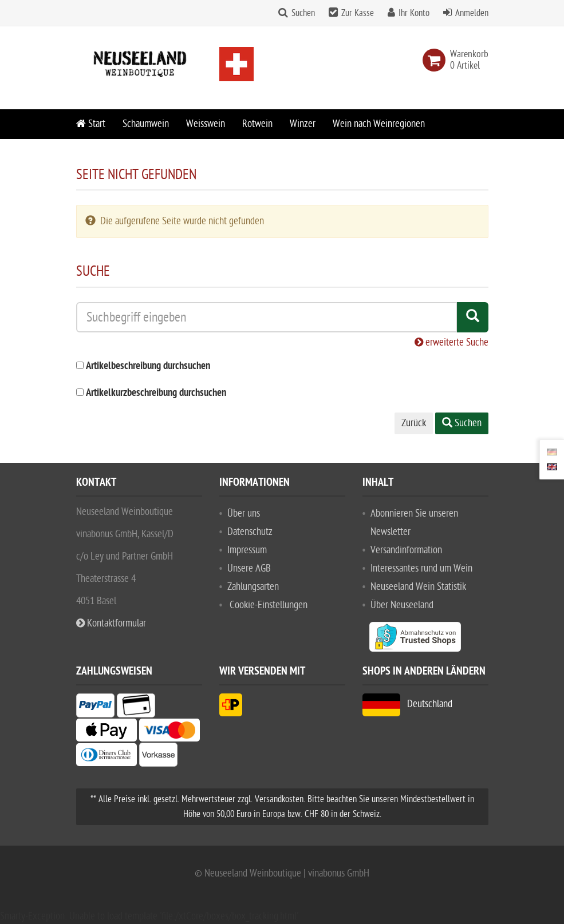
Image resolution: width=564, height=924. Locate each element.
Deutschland (408, 704)
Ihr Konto (414, 13)
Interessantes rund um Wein (421, 568)
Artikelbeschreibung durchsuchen (148, 366)
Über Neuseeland (402, 605)
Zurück (414, 423)
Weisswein (206, 124)
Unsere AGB (249, 568)
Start (91, 124)
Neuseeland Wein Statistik (418, 587)
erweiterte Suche (451, 342)
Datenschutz (250, 532)
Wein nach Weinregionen (379, 124)
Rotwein (257, 124)
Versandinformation (406, 550)
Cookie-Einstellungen (269, 605)
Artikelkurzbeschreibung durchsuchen (156, 393)
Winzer (303, 124)
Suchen (303, 13)
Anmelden (472, 13)
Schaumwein (146, 124)
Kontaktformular (111, 623)
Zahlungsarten (253, 587)
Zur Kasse (358, 13)
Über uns (244, 513)
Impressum (247, 550)
